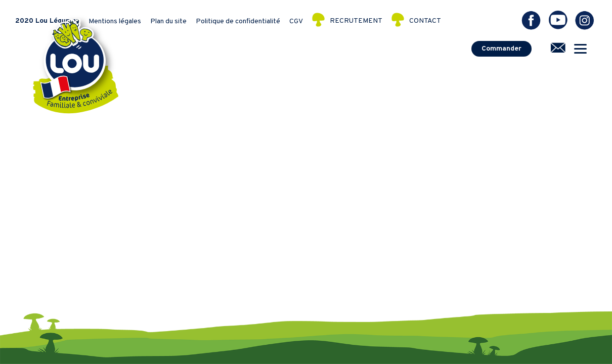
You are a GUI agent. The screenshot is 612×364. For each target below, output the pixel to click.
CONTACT (425, 21)
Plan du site (168, 21)
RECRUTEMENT (356, 21)
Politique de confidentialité (238, 21)
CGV (296, 21)
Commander (501, 49)
